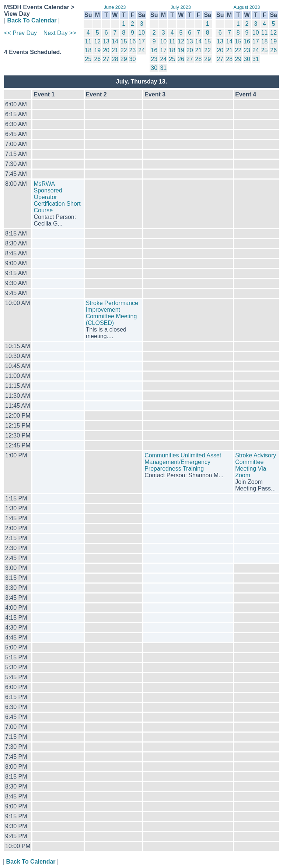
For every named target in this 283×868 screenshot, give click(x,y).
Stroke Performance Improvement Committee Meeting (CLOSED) (112, 313)
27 (106, 59)
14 (115, 41)
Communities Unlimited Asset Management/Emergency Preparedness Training (183, 462)
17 (141, 41)
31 (163, 68)
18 (88, 50)
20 (106, 50)
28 (115, 59)
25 (88, 59)
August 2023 (247, 7)
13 (106, 41)
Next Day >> (60, 33)
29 (124, 59)
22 (124, 50)
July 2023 (181, 7)
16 (133, 41)
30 (133, 59)
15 (124, 41)
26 (97, 59)
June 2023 (115, 7)
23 (133, 50)
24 (141, 50)
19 (97, 50)
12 (97, 41)
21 (115, 50)
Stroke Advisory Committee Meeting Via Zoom (256, 465)
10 (141, 33)
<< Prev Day (20, 33)
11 (88, 41)
